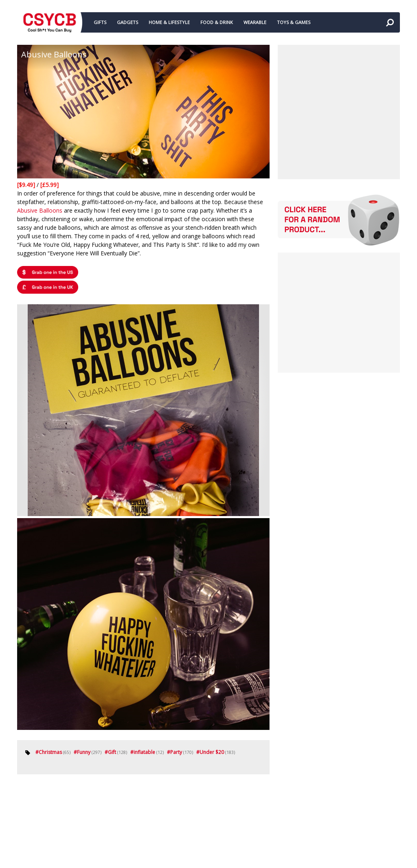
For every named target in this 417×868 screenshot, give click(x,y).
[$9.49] (27, 185)
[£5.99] (49, 185)
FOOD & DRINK (217, 22)
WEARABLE (255, 22)
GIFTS (100, 22)
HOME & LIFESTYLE (169, 22)
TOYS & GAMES (294, 22)
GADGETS (127, 22)
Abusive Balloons (40, 210)
